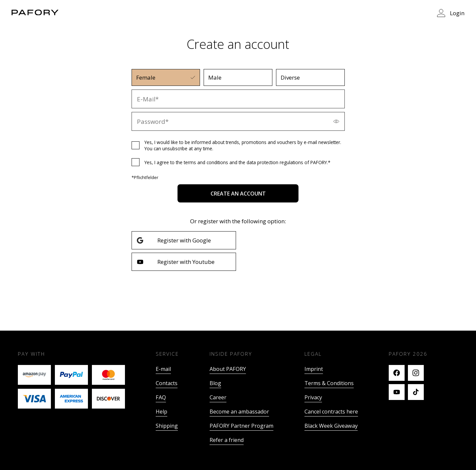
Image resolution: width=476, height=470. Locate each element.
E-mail (163, 369)
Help (161, 412)
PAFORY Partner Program (241, 426)
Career (218, 397)
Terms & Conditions (329, 383)
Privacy (313, 397)
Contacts (167, 383)
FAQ (161, 397)
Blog (215, 383)
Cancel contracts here (331, 412)
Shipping (167, 426)
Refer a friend (227, 440)
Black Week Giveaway (331, 426)
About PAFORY (228, 369)
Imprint (314, 369)
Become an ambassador (239, 412)
